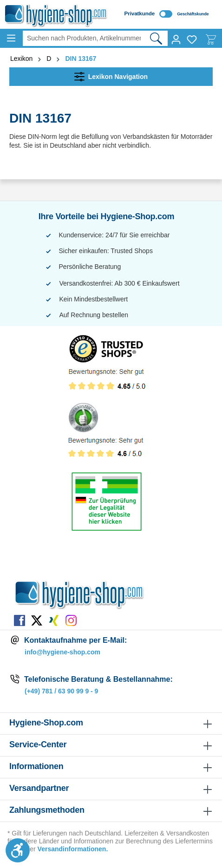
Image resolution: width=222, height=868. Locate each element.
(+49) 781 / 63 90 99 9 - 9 (61, 691)
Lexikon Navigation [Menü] (111, 75)
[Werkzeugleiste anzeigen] (18, 850)
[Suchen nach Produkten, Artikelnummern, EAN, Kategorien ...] (84, 38)
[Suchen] (156, 38)
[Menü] (11, 38)
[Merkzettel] (192, 39)
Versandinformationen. (73, 849)
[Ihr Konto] (176, 39)
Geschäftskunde (193, 14)
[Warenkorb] (211, 39)
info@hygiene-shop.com (62, 652)
